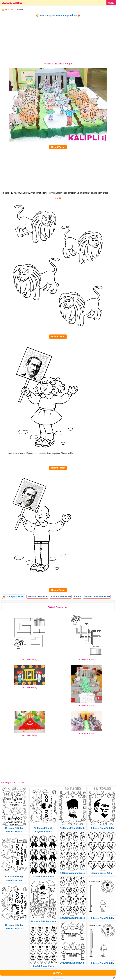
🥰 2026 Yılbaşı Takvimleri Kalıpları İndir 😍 (58, 16)
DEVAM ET (58, 973)
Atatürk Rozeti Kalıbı (43, 877)
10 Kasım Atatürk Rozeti (73, 873)
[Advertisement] (58, 39)
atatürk (77, 597)
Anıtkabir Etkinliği (30, 659)
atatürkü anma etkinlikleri (97, 597)
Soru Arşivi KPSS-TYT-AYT (14, 783)
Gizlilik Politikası (58, 979)
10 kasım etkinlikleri (37, 597)
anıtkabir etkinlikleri (61, 597)
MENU (111, 3)
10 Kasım (19, 10)
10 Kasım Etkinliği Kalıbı (43, 921)
